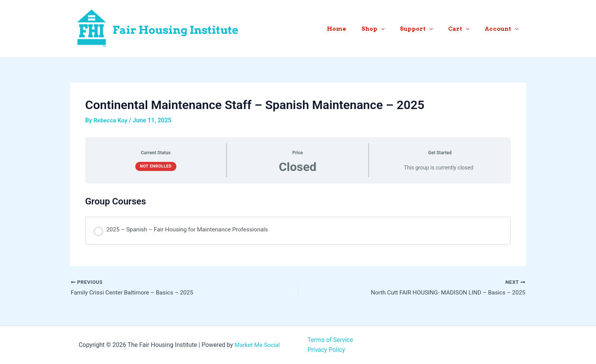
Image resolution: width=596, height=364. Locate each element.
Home (354, 29)
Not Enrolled (156, 166)
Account (503, 29)
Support (426, 29)
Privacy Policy (326, 350)
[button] (394, 29)
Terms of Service (330, 340)
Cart (464, 29)
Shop (386, 29)
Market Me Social (257, 345)
